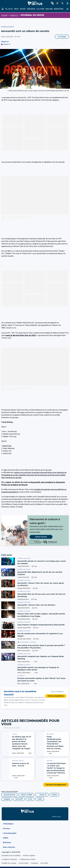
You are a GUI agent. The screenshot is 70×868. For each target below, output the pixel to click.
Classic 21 (14, 15)
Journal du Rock (32, 15)
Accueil (4, 15)
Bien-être (59, 9)
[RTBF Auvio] (43, 811)
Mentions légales (29, 855)
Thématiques (35, 824)
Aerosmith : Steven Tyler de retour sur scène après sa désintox (41, 584)
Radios (35, 838)
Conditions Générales (9, 859)
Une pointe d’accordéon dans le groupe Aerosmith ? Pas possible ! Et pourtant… (41, 646)
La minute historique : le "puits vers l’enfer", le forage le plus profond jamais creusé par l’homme (56, 768)
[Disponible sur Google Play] (38, 816)
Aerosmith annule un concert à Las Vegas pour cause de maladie (42, 562)
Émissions (35, 842)
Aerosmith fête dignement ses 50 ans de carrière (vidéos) (40, 573)
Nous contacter (35, 847)
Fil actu (9, 9)
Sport (23, 9)
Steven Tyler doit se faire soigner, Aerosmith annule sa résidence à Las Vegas (41, 615)
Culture (40, 9)
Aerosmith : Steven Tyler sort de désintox (36, 605)
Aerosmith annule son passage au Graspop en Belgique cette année (38, 668)
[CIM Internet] (63, 862)
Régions (31, 9)
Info (16, 9)
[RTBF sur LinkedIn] (64, 816)
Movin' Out (7, 446)
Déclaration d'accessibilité (11, 855)
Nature (49, 9)
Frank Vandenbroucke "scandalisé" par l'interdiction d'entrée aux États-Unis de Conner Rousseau (55, 744)
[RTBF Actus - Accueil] (35, 3)
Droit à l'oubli (24, 863)
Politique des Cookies (27, 859)
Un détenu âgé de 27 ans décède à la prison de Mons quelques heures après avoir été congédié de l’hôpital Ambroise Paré (22, 744)
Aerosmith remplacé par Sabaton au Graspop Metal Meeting (41, 657)
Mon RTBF (44, 863)
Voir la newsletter (56, 691)
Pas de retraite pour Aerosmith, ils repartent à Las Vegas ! (40, 634)
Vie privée (34, 863)
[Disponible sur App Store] (12, 816)
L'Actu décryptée (35, 833)
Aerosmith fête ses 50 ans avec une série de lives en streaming (41, 595)
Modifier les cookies (9, 863)
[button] (35, 69)
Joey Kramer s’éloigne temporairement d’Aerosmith (41, 625)
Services (35, 828)
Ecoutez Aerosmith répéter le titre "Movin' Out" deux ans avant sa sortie (41, 679)
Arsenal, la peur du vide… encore (20, 764)
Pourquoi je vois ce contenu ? (11, 727)
